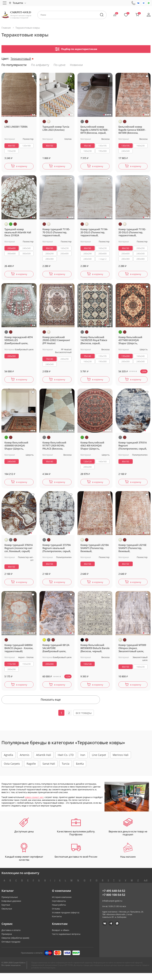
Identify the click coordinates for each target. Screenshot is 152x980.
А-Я (146, 887)
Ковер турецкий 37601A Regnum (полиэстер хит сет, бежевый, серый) (19, 551)
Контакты (57, 923)
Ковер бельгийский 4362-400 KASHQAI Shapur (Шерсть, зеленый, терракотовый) (92, 448)
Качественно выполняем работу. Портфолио (76, 834)
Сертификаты (59, 908)
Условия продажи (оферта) (66, 919)
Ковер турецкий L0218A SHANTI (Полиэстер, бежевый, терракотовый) (95, 551)
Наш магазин (128, 857)
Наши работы (59, 912)
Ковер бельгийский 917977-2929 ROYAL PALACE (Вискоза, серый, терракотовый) (56, 448)
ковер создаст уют (34, 804)
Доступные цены (24, 832)
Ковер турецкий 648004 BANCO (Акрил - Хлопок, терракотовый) (19, 652)
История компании (62, 904)
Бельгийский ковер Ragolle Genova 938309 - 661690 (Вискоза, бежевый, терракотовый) (132, 130)
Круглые (6, 912)
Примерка (7, 941)
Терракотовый (21, 59)
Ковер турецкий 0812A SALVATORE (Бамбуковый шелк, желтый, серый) (56, 652)
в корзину (22, 167)
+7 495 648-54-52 (114, 898)
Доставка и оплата (11, 937)
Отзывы (56, 916)
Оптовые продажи (11, 949)
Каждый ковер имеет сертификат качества (24, 859)
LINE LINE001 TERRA (16, 127)
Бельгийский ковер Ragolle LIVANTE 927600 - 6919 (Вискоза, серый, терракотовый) (95, 130)
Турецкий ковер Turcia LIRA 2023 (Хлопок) (56, 128)
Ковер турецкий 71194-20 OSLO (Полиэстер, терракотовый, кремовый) (94, 233)
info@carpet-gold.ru (112, 908)
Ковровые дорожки (11, 908)
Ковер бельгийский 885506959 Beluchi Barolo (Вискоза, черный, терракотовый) (95, 652)
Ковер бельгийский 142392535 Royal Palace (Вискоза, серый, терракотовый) (94, 342)
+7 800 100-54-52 (114, 902)
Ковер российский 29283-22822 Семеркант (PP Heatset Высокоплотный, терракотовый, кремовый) (56, 342)
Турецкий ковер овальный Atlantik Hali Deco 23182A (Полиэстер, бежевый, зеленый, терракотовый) (18, 233)
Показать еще (76, 706)
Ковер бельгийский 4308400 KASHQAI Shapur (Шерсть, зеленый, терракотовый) (16, 448)
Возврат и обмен (61, 937)
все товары (84, 720)
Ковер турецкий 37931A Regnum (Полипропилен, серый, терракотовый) (133, 448)
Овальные (7, 916)
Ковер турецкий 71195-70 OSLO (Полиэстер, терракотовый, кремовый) (56, 233)
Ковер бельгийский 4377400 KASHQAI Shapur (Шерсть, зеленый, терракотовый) (130, 342)
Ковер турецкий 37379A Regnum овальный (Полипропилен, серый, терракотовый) (57, 551)
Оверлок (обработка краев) (15, 945)
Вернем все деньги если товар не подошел (128, 834)
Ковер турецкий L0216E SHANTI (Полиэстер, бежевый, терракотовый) (132, 551)
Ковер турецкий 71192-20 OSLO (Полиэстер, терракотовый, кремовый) (132, 233)
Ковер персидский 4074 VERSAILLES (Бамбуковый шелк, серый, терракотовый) (19, 342)
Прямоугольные (10, 904)
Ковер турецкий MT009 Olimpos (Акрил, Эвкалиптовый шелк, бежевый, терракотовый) (132, 652)
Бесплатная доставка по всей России (76, 857)
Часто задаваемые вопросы (66, 941)
